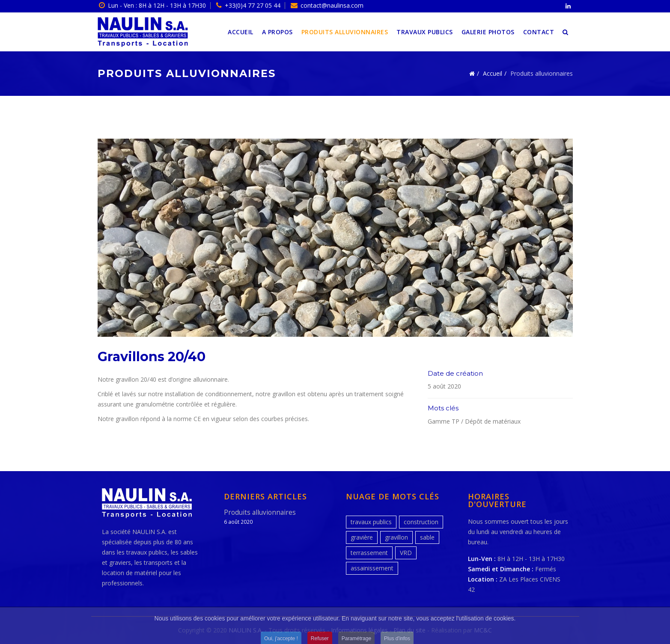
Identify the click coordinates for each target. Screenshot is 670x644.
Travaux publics (425, 32)
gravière (362, 537)
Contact (539, 32)
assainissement (372, 568)
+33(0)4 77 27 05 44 (253, 5)
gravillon (396, 537)
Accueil (241, 32)
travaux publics (371, 522)
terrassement (369, 553)
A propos (277, 32)
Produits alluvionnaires (345, 32)
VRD (406, 553)
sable (427, 537)
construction (421, 522)
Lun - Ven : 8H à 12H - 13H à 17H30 (157, 5)
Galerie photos (488, 32)
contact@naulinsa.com (332, 5)
